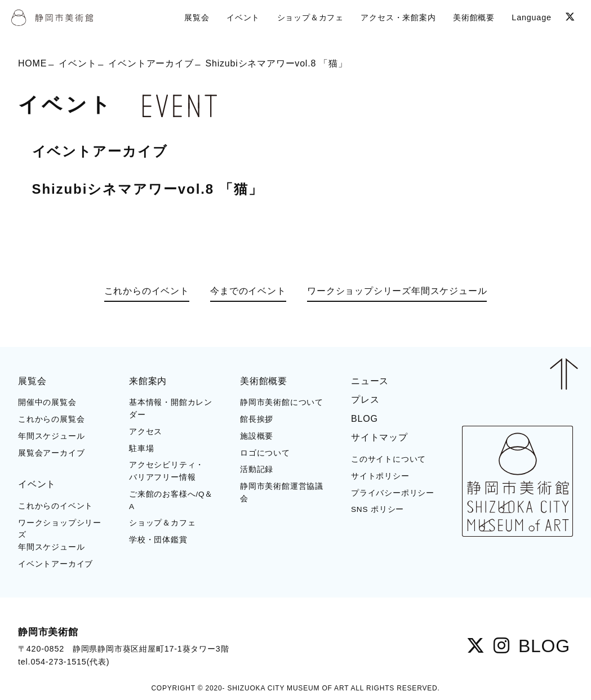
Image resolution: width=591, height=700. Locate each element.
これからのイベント (147, 291)
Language (531, 17)
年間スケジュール (51, 436)
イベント (77, 63)
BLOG (365, 419)
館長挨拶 (257, 419)
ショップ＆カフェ (162, 523)
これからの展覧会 (51, 419)
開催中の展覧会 (47, 402)
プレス (365, 400)
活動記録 (257, 469)
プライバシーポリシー (393, 493)
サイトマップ (379, 437)
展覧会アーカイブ (51, 453)
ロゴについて (265, 453)
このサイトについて (388, 459)
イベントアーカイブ (151, 63)
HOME (32, 63)
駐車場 (141, 449)
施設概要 (257, 436)
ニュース (370, 381)
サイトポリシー (380, 476)
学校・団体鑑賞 (158, 540)
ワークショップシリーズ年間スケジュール (397, 291)
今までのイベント (248, 291)
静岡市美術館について (282, 402)
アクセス (146, 432)
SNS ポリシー (377, 509)
